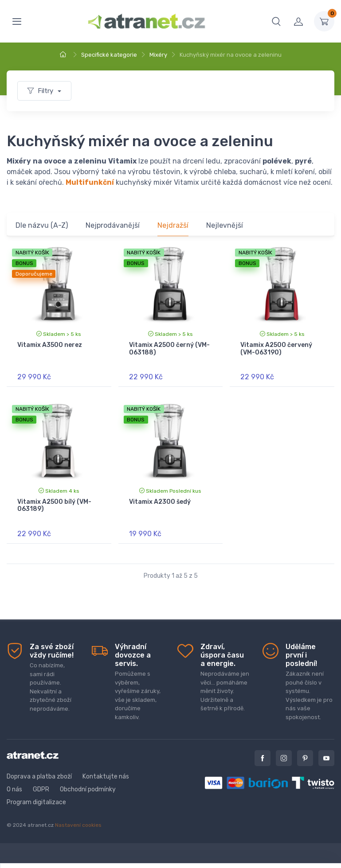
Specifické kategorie (109, 55)
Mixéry (158, 55)
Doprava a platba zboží (39, 777)
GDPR (41, 789)
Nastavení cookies (78, 825)
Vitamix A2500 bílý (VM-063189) (54, 506)
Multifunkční (90, 182)
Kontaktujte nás (106, 777)
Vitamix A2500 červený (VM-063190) (276, 349)
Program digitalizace (36, 802)
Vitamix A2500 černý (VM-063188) (169, 349)
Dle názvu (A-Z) (42, 225)
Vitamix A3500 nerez (50, 345)
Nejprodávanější (113, 225)
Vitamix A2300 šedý (160, 502)
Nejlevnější (225, 225)
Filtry (41, 91)
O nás (14, 789)
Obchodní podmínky (88, 789)
